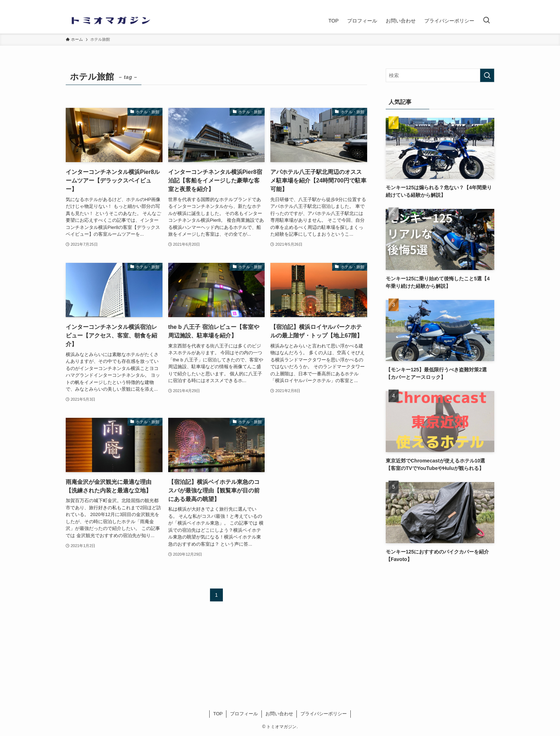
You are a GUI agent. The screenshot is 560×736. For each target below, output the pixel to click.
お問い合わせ (279, 714)
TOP (218, 714)
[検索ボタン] (486, 21)
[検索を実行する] (487, 75)
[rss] (490, 4)
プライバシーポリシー (324, 714)
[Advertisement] (440, 623)
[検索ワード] (440, 75)
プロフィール (244, 714)
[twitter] (480, 4)
